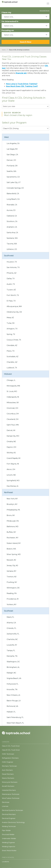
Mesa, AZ (10, 318)
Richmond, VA (12, 706)
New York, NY (12, 499)
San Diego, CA (12, 155)
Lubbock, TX (12, 368)
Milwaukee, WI (13, 403)
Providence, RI (13, 599)
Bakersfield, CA (13, 194)
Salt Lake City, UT (14, 182)
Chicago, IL (11, 380)
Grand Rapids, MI (14, 458)
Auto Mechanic (7, 770)
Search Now (26, 42)
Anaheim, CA (12, 227)
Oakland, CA (12, 216)
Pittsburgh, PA (13, 521)
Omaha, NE (11, 442)
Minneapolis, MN (13, 386)
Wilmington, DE (13, 588)
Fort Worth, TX (13, 295)
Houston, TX (12, 262)
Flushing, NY (12, 582)
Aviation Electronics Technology (13, 822)
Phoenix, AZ (12, 273)
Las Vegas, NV (12, 149)
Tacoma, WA (12, 244)
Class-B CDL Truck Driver (11, 750)
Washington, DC (13, 662)
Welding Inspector (9, 847)
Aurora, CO (11, 210)
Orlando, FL (11, 628)
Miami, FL (10, 617)
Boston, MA (11, 549)
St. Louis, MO (12, 391)
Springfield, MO (13, 481)
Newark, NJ (11, 560)
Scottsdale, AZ (13, 357)
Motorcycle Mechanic (10, 782)
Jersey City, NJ (12, 566)
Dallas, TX (11, 279)
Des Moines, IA (12, 486)
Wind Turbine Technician (11, 798)
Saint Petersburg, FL (15, 717)
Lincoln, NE (11, 475)
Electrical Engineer (9, 818)
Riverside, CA (12, 205)
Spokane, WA (12, 238)
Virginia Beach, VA (14, 678)
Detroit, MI (11, 430)
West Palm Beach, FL (15, 723)
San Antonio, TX (13, 267)
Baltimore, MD (13, 527)
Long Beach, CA (13, 199)
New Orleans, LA (13, 695)
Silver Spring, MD (14, 554)
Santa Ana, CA (12, 233)
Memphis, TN (12, 656)
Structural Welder (8, 834)
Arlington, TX (12, 329)
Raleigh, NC (11, 673)
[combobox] (25, 17)
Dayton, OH (11, 447)
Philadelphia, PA (13, 510)
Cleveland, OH (13, 419)
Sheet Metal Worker (9, 851)
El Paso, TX (11, 301)
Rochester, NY (12, 538)
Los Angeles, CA (13, 143)
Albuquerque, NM (14, 306)
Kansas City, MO (13, 436)
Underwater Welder (9, 838)
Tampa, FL (11, 651)
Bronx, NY (11, 515)
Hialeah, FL (11, 712)
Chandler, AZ (12, 362)
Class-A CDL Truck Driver (11, 746)
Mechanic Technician (9, 766)
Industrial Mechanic (9, 790)
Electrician (6, 802)
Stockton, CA (12, 221)
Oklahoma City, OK (14, 312)
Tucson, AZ (11, 290)
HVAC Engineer (8, 762)
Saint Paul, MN (13, 425)
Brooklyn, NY (12, 504)
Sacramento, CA (13, 177)
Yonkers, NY (11, 605)
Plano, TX (11, 351)
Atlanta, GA (11, 623)
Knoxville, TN (12, 690)
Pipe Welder (6, 830)
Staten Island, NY (14, 543)
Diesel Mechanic (8, 774)
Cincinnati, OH (12, 408)
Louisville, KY (12, 645)
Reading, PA (12, 593)
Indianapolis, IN (13, 397)
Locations (5, 862)
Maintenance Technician (11, 794)
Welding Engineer (8, 843)
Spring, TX (11, 334)
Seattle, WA (11, 171)
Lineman (5, 806)
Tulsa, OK (11, 323)
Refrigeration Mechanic (10, 758)
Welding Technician (9, 826)
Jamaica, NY (11, 571)
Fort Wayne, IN (13, 464)
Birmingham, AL (13, 667)
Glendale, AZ (12, 345)
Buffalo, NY (11, 532)
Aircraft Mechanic (8, 786)
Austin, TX (11, 284)
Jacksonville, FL (13, 634)
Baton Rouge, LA (14, 701)
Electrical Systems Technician (12, 810)
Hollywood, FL (12, 684)
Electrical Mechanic (9, 814)
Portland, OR (12, 166)
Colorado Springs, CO (15, 188)
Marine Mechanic (8, 778)
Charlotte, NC (12, 639)
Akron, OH (11, 469)
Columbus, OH (13, 414)
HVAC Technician (8, 754)
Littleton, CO (12, 249)
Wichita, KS (11, 453)
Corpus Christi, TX (14, 340)
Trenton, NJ (12, 577)
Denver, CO (11, 160)
